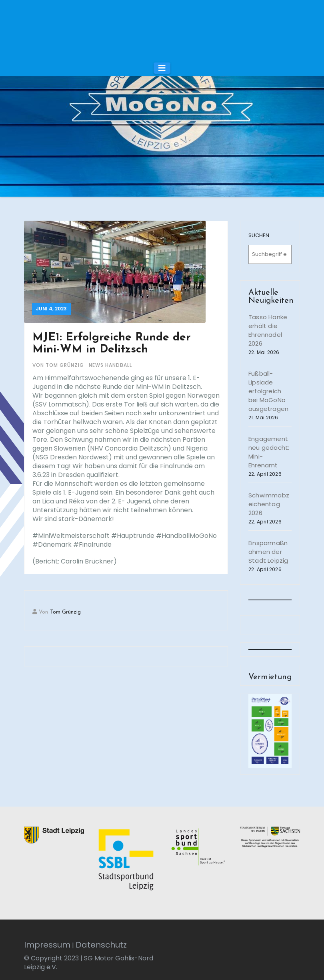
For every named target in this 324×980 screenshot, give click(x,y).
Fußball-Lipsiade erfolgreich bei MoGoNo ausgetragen (268, 391)
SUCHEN (259, 235)
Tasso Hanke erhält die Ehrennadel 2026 (268, 330)
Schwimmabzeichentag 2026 (269, 504)
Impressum (47, 945)
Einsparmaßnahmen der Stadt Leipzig (268, 552)
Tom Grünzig (65, 612)
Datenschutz (101, 945)
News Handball (110, 365)
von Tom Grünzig (59, 365)
